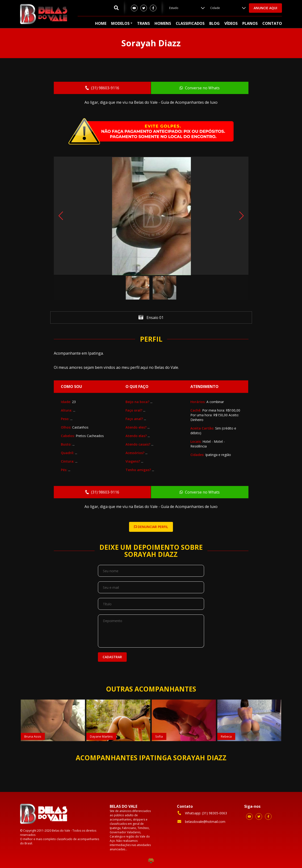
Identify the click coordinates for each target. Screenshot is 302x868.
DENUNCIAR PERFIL (151, 527)
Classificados (190, 23)
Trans (143, 23)
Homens (163, 23)
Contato (272, 23)
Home (101, 23)
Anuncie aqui (265, 8)
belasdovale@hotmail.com (201, 822)
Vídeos (231, 23)
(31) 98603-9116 (102, 88)
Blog (214, 23)
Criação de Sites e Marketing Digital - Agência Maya (151, 861)
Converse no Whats (200, 88)
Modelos (120, 23)
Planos (250, 23)
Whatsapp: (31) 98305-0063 (202, 813)
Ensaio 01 (151, 318)
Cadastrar (112, 657)
